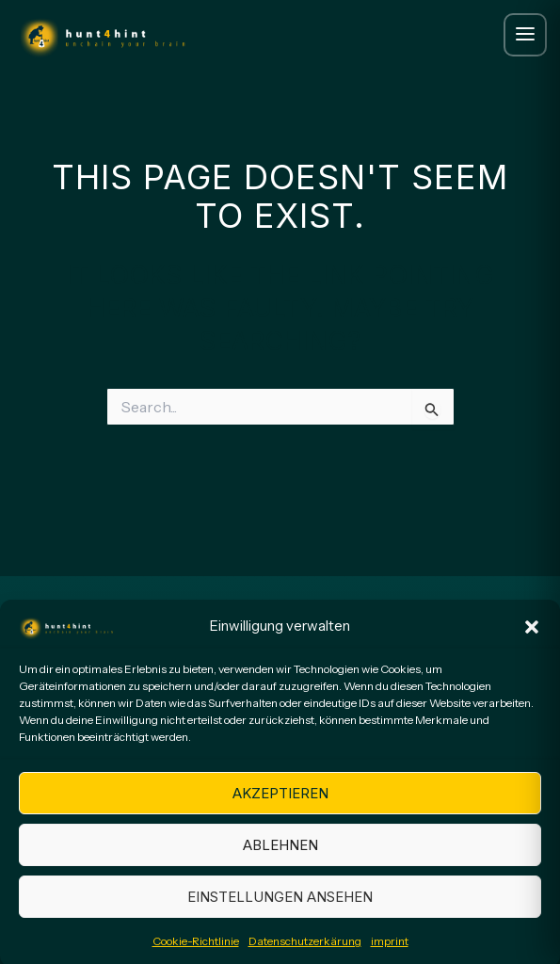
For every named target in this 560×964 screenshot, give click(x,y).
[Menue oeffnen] (525, 35)
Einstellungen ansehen (280, 906)
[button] (532, 635)
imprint (390, 950)
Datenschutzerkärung (305, 950)
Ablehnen (280, 854)
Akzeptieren (280, 803)
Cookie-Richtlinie (196, 950)
